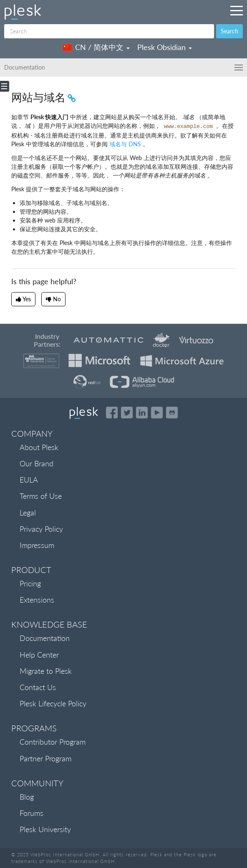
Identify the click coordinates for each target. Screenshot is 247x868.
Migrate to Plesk (46, 671)
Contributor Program (53, 742)
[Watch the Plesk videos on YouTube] (157, 413)
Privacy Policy (41, 529)
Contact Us (38, 687)
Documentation (45, 638)
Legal (28, 513)
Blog (27, 797)
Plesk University (45, 829)
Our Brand (37, 463)
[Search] (109, 31)
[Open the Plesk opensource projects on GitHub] (172, 413)
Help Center (39, 655)
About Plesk (39, 447)
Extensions (37, 600)
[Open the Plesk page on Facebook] (112, 413)
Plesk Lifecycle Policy (53, 703)
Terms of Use (41, 496)
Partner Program (45, 758)
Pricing (30, 583)
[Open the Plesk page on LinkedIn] (142, 413)
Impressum (37, 545)
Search (229, 31)
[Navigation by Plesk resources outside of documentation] (237, 10)
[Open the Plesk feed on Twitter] (127, 413)
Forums (32, 813)
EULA (29, 480)
